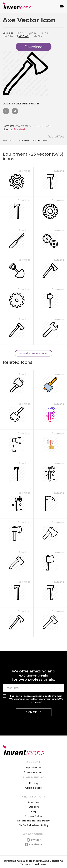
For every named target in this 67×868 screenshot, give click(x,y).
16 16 (20, 33)
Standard (19, 129)
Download (24, 171)
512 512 (38, 36)
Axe (5, 140)
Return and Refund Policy (33, 821)
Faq (33, 811)
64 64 (46, 33)
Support (34, 807)
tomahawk (23, 140)
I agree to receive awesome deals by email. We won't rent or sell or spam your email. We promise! (36, 699)
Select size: (8, 33)
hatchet (36, 140)
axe (45, 140)
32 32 (33, 33)
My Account (34, 767)
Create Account (34, 772)
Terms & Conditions (33, 864)
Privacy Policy (34, 816)
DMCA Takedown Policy (33, 825)
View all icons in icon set (33, 353)
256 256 (24, 36)
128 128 (9, 36)
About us (33, 802)
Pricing (34, 783)
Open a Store (33, 788)
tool (12, 140)
